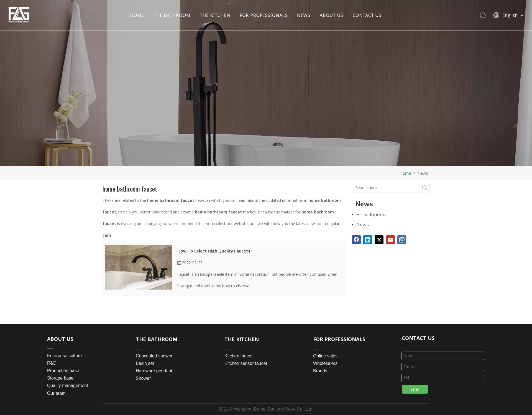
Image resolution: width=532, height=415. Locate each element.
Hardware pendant (154, 371)
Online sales (325, 356)
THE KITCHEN (215, 15)
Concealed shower (154, 356)
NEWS (304, 15)
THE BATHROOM (172, 15)
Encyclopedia (371, 215)
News (362, 225)
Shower (143, 378)
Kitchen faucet (238, 356)
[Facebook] (356, 240)
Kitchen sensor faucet (246, 363)
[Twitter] (379, 240)
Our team (56, 393)
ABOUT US (332, 15)
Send (415, 389)
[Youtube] (390, 240)
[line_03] (405, 346)
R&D (52, 363)
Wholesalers (325, 363)
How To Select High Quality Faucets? (215, 251)
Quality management (68, 386)
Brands (320, 371)
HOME (137, 15)
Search (424, 188)
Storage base (60, 378)
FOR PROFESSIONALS (264, 15)
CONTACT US (367, 15)
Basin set (145, 363)
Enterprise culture (64, 356)
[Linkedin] (368, 240)
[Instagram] (402, 240)
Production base (63, 371)
